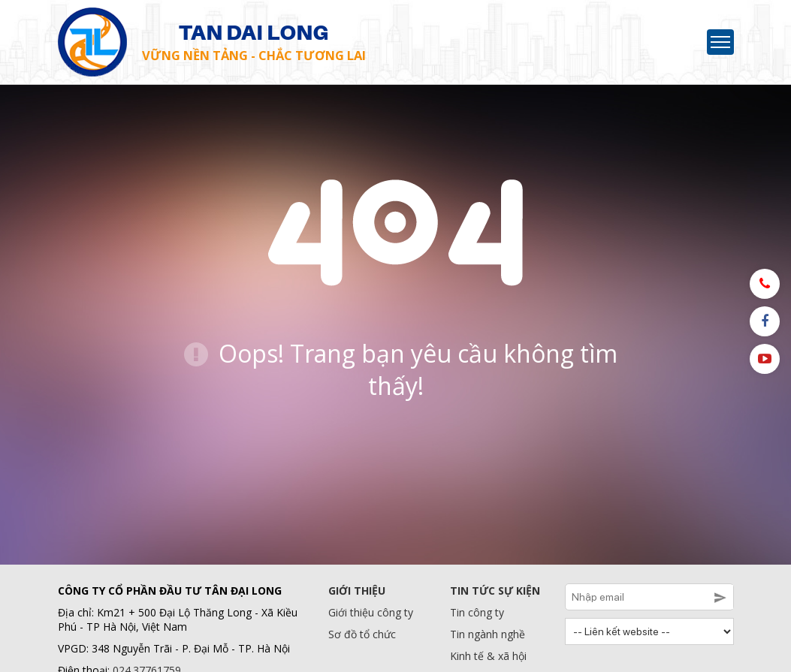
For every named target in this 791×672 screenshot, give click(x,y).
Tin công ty (477, 612)
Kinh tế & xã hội (488, 656)
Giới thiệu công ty (371, 612)
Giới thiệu (357, 591)
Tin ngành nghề (488, 634)
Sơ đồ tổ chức (362, 634)
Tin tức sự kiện (495, 591)
